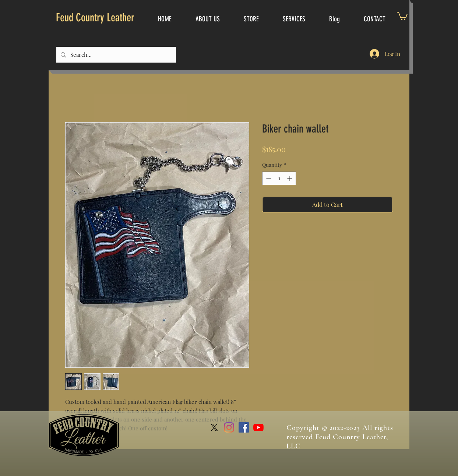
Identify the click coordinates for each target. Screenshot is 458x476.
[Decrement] (268, 178)
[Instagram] (229, 427)
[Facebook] (244, 427)
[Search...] (115, 55)
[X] (214, 427)
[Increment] (290, 178)
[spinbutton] (279, 178)
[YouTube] (258, 427)
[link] (402, 15)
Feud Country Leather (95, 18)
